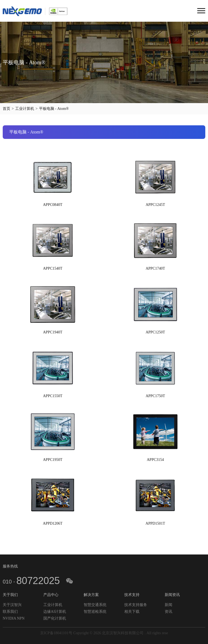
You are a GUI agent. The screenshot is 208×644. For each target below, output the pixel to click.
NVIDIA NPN (14, 618)
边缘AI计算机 (55, 612)
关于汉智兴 (12, 605)
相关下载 (132, 612)
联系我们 (10, 612)
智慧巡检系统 (95, 612)
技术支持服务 (136, 605)
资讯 (168, 612)
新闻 (168, 605)
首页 (6, 109)
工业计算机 (25, 109)
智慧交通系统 (95, 605)
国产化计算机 (55, 618)
